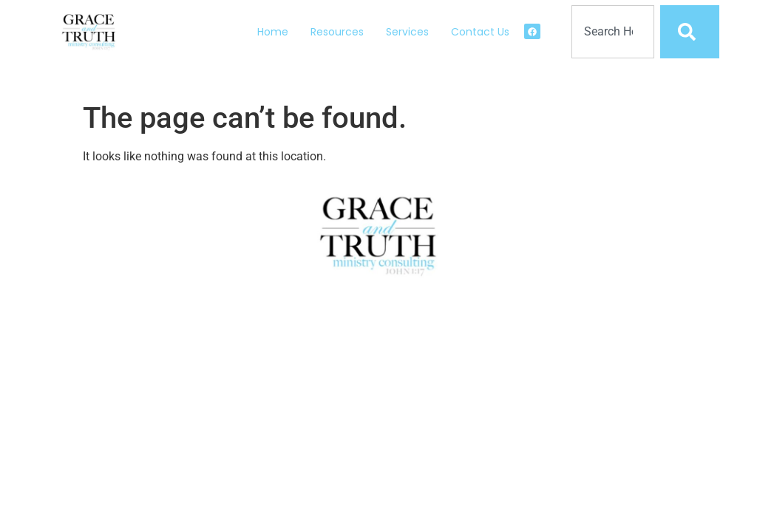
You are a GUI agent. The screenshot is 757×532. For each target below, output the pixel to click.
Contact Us (480, 32)
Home (273, 32)
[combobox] (613, 32)
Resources (337, 32)
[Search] (690, 32)
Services (407, 32)
